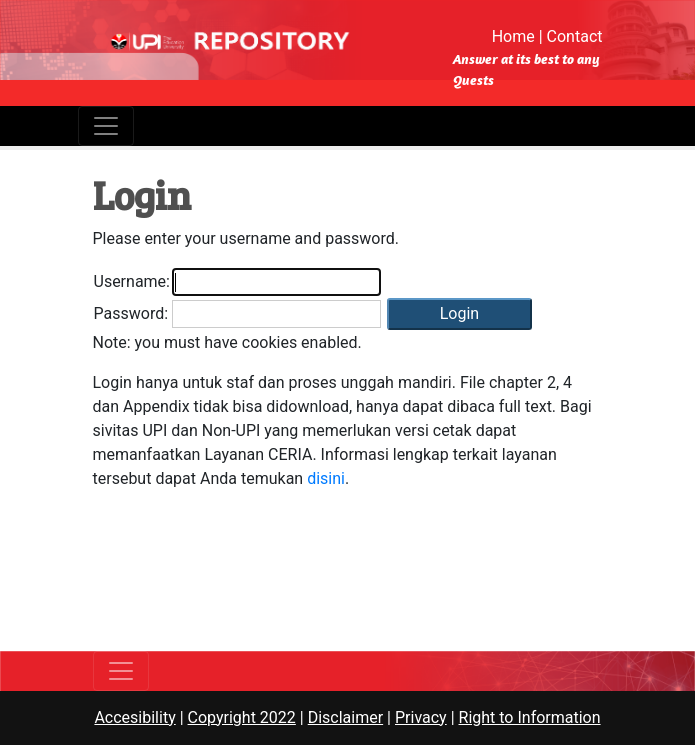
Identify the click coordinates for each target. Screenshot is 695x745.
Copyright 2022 (242, 717)
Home (513, 36)
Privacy (421, 717)
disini (326, 478)
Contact (575, 36)
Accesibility (134, 717)
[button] (459, 314)
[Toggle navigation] (106, 126)
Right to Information (530, 717)
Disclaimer (345, 717)
